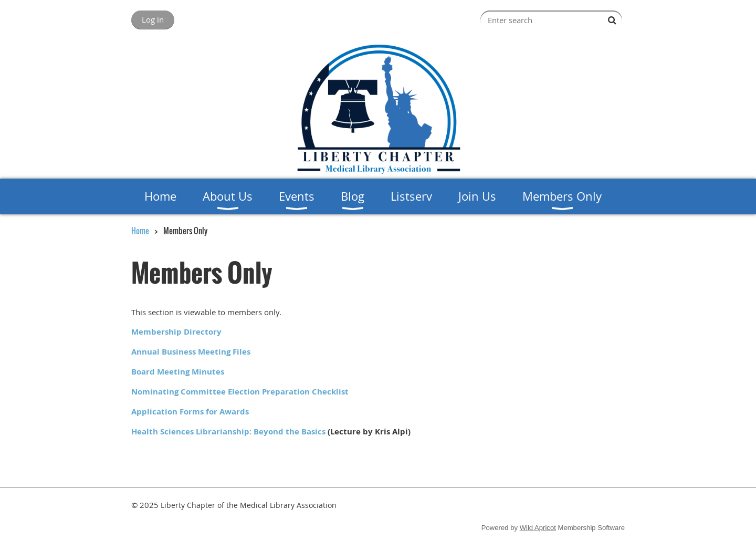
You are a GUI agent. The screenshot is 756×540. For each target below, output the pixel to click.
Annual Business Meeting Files (191, 352)
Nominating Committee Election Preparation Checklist (240, 392)
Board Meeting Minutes (178, 372)
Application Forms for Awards (190, 412)
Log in (153, 19)
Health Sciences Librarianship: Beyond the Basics (228, 432)
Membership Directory (176, 332)
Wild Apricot (538, 528)
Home (140, 231)
